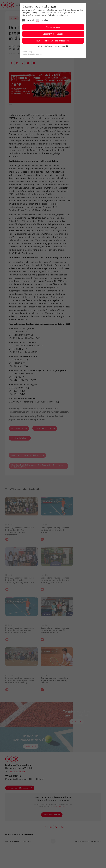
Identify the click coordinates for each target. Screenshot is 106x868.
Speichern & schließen (53, 34)
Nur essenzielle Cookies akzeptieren (53, 41)
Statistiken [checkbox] (44, 20)
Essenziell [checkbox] (30, 20)
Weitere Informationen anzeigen (53, 46)
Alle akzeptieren (53, 27)
